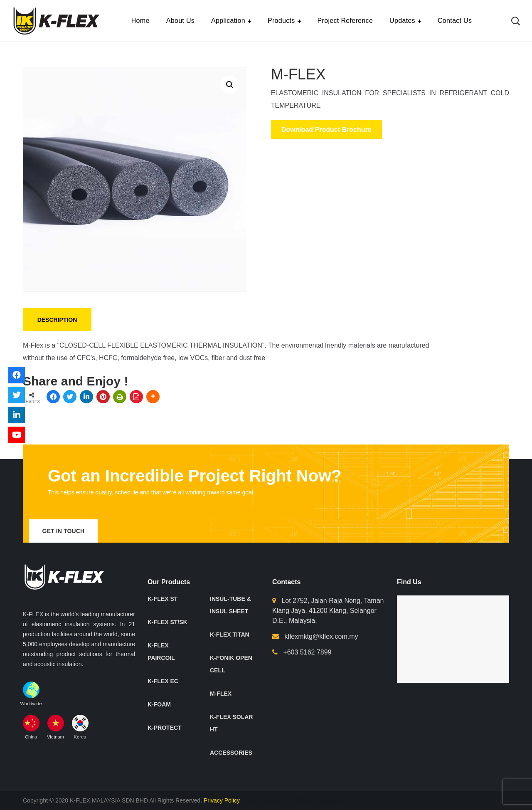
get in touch (64, 531)
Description (57, 320)
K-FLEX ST (163, 599)
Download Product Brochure (326, 130)
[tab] (57, 320)
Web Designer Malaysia (311, 800)
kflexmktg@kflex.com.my (321, 636)
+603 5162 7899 (307, 652)
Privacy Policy (223, 800)
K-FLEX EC (163, 681)
